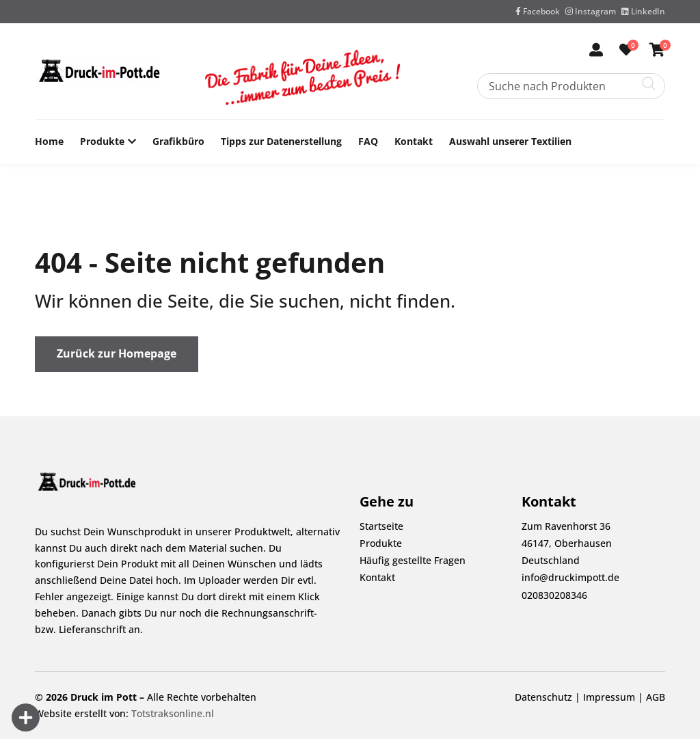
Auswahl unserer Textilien (510, 141)
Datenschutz (543, 697)
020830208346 (554, 595)
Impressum (609, 697)
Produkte (103, 142)
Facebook (538, 11)
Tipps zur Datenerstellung (281, 141)
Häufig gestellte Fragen (413, 560)
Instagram (591, 11)
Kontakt (414, 141)
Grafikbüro (178, 141)
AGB (656, 697)
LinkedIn (643, 11)
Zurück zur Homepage (117, 353)
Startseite (381, 526)
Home (49, 141)
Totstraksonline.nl (173, 713)
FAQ (368, 141)
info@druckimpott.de (570, 577)
